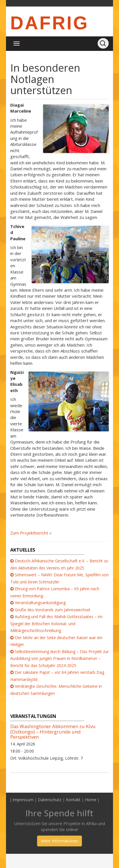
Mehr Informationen (59, 841)
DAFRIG (50, 23)
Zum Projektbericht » (31, 533)
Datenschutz (50, 800)
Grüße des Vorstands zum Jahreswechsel (53, 610)
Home (91, 800)
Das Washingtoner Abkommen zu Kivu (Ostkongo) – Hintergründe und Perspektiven (53, 732)
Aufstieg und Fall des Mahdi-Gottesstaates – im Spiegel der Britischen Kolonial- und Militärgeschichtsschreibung (56, 623)
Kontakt (73, 800)
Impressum (23, 800)
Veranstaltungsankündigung (40, 603)
